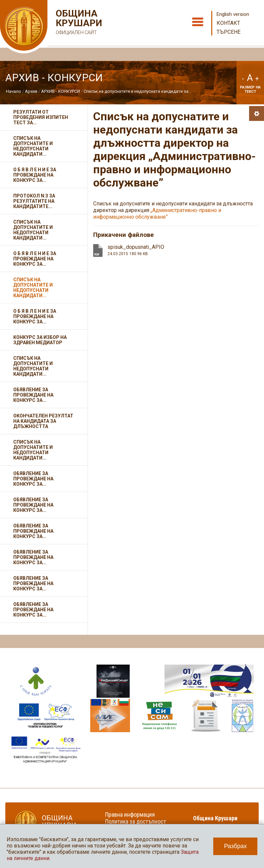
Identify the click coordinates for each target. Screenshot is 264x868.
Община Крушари (78, 23)
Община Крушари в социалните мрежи (220, 822)
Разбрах (235, 846)
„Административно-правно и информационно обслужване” (157, 214)
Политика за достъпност (136, 821)
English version (233, 14)
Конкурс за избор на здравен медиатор (40, 340)
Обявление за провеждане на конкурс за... (33, 395)
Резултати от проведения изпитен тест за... (41, 117)
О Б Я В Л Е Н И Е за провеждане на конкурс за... (35, 175)
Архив (31, 91)
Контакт (228, 23)
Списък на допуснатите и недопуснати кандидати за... (137, 91)
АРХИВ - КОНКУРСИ (61, 91)
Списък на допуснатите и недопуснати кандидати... (33, 146)
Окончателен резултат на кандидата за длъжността (43, 421)
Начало (14, 91)
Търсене (229, 32)
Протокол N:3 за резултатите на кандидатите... (34, 201)
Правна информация (130, 814)
